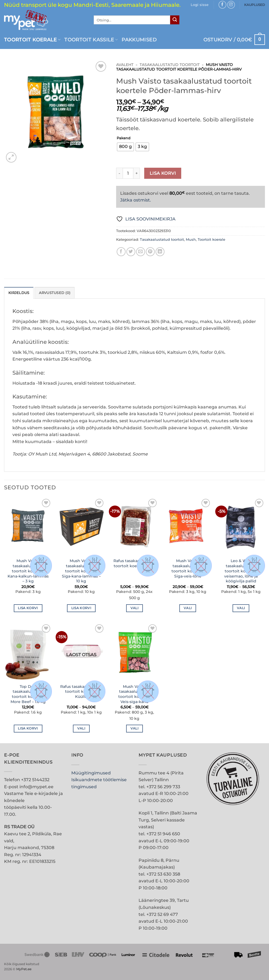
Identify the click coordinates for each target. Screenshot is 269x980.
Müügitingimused (91, 773)
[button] (200, 5)
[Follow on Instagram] (231, 5)
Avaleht (125, 65)
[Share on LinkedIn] (160, 252)
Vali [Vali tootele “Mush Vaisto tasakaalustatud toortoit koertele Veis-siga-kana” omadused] (134, 728)
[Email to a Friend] (141, 252)
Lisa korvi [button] (28, 608)
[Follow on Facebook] (222, 5)
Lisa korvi (163, 173)
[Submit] (175, 20)
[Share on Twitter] (131, 252)
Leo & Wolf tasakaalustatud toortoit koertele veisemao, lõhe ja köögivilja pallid (241, 571)
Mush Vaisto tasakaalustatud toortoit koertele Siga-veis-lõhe (188, 568)
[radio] (125, 147)
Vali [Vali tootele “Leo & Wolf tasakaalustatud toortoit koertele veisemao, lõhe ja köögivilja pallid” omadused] (241, 608)
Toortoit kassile (91, 40)
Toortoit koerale (32, 40)
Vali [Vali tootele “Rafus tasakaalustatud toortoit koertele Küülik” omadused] (81, 728)
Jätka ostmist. (136, 200)
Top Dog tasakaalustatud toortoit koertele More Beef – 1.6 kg (28, 694)
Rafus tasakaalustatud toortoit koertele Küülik (81, 692)
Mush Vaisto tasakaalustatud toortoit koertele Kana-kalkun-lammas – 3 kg (28, 571)
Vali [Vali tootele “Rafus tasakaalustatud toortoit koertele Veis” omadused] (134, 608)
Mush (191, 240)
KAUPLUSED (255, 5)
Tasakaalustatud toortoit (170, 65)
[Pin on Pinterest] (150, 252)
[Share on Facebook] (121, 252)
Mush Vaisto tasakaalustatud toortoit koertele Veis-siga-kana (134, 694)
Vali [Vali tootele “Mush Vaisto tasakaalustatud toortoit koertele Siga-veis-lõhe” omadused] (188, 608)
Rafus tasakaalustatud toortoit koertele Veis (134, 563)
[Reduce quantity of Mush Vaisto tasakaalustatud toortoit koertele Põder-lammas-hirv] (119, 173)
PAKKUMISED (139, 40)
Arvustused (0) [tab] (55, 293)
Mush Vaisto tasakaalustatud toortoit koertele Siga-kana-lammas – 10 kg (81, 571)
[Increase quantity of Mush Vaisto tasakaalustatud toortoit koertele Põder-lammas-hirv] (137, 173)
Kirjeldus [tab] (19, 293)
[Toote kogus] (128, 173)
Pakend (124, 138)
